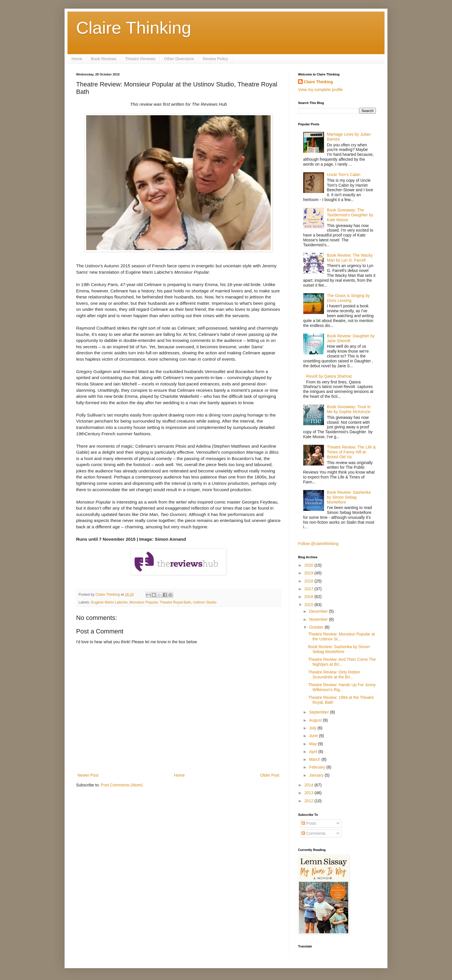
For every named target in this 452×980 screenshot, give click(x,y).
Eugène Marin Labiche (109, 602)
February (318, 767)
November (319, 619)
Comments (314, 833)
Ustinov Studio (205, 602)
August (316, 720)
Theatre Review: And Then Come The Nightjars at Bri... (342, 662)
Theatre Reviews (140, 59)
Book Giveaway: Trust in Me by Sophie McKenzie (349, 409)
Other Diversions (179, 59)
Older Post (270, 775)
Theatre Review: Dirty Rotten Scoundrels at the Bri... (334, 675)
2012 (309, 801)
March (315, 759)
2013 (309, 793)
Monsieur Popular (144, 602)
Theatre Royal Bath (175, 602)
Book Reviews (104, 59)
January (317, 775)
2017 (309, 589)
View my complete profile (320, 90)
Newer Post (88, 775)
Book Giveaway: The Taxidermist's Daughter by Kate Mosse (350, 215)
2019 (309, 573)
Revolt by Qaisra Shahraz (329, 376)
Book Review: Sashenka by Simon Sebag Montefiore (349, 497)
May (313, 744)
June (314, 736)
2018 (309, 581)
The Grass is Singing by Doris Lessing (348, 298)
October (317, 627)
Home (77, 59)
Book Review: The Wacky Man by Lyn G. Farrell (350, 258)
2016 (309, 597)
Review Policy (215, 59)
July (313, 728)
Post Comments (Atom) (122, 785)
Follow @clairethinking (318, 544)
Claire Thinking (134, 28)
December (319, 611)
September (319, 712)
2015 (309, 605)
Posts (309, 823)
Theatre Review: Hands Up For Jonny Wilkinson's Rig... (342, 687)
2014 (309, 785)
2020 (309, 565)
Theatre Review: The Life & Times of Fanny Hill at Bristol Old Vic (351, 452)
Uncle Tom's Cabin (344, 175)
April (314, 752)
